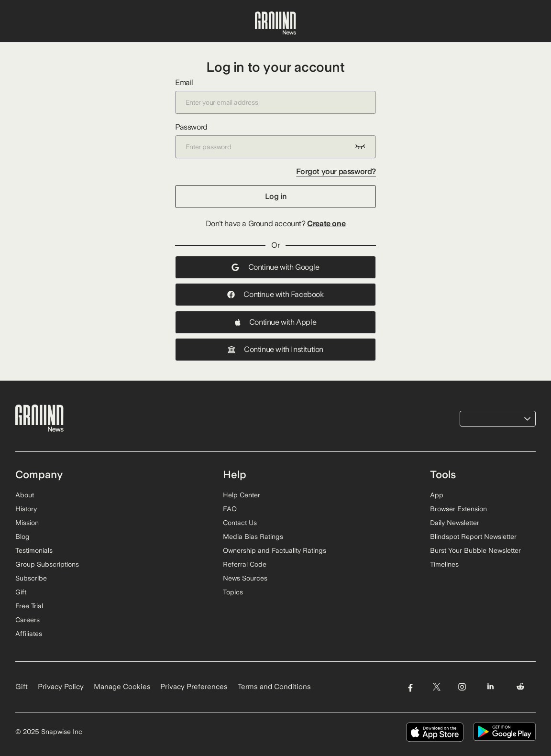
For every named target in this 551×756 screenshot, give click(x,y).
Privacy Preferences (194, 687)
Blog (22, 537)
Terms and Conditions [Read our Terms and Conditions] (274, 687)
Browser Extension (458, 509)
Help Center (242, 495)
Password (275, 140)
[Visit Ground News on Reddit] (521, 687)
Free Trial (29, 606)
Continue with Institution (275, 349)
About (25, 495)
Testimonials (34, 550)
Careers (28, 620)
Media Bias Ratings (253, 537)
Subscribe (31, 578)
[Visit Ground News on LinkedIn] (490, 687)
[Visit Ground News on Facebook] (410, 687)
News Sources (245, 578)
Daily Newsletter (455, 523)
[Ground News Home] (275, 23)
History (26, 509)
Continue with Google (275, 267)
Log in (276, 196)
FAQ (230, 509)
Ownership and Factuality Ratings (275, 550)
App (437, 495)
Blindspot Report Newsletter (473, 537)
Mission (27, 523)
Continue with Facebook (275, 294)
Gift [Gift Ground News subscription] (22, 687)
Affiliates (29, 634)
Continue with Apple (275, 322)
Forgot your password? (336, 171)
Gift (21, 592)
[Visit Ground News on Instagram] (462, 687)
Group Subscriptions (47, 564)
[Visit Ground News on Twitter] (436, 687)
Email (275, 96)
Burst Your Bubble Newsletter (475, 550)
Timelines (444, 564)
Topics (233, 592)
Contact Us (240, 523)
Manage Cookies (122, 687)
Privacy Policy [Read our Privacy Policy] (61, 687)
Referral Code (245, 564)
